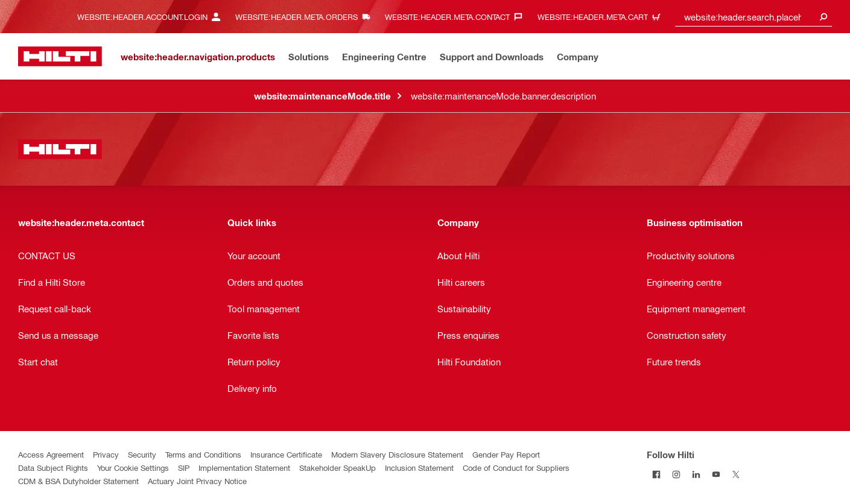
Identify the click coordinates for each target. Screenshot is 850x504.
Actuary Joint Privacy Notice (197, 481)
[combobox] (753, 17)
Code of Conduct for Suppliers (516, 468)
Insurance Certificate (286, 454)
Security (142, 454)
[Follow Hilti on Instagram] (677, 474)
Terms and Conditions (203, 454)
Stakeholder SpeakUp (338, 468)
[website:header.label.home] (60, 56)
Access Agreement (51, 454)
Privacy (106, 454)
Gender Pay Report (506, 454)
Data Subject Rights (53, 468)
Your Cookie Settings (133, 468)
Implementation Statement (244, 468)
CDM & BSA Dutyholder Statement (78, 481)
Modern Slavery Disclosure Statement (397, 454)
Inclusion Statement (419, 468)
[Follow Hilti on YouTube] (716, 474)
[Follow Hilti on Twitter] (736, 474)
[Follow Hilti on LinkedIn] (696, 474)
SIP (184, 468)
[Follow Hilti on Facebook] (657, 474)
